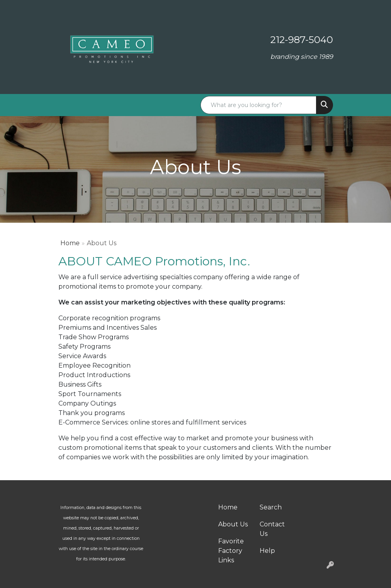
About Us (233, 524)
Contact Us (272, 529)
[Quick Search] (258, 105)
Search (271, 507)
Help (267, 551)
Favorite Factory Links (231, 551)
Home (70, 243)
